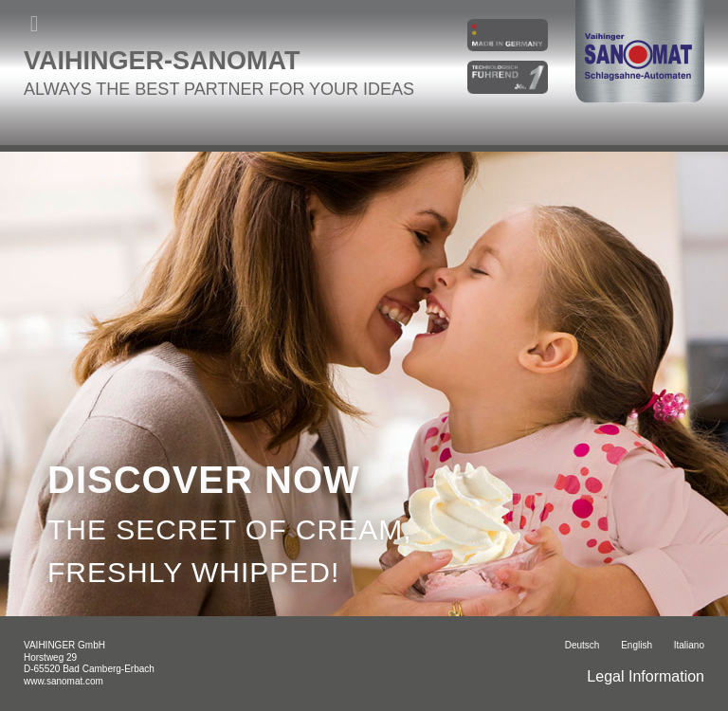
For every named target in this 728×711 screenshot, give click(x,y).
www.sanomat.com (64, 681)
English (637, 645)
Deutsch (582, 645)
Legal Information (646, 676)
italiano (689, 645)
